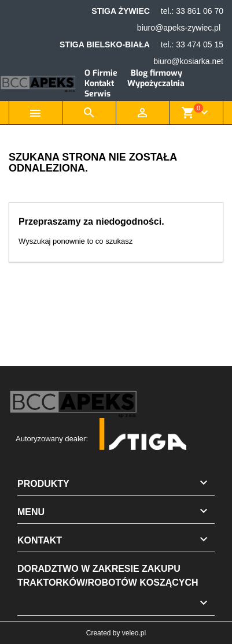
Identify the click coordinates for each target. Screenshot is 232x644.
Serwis (97, 94)
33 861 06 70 (200, 11)
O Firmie (101, 73)
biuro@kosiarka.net (188, 61)
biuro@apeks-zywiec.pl (179, 28)
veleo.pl (134, 633)
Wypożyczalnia (156, 83)
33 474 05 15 (200, 44)
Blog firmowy (156, 73)
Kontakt (99, 83)
